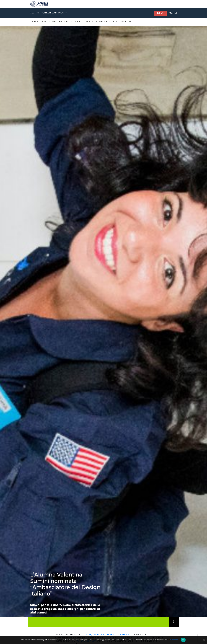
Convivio (88, 22)
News (43, 22)
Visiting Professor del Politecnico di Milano (107, 635)
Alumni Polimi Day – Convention (113, 22)
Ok (183, 640)
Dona (160, 13)
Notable (76, 22)
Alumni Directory (59, 22)
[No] (204, 640)
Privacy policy (174, 640)
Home (35, 22)
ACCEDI (173, 13)
